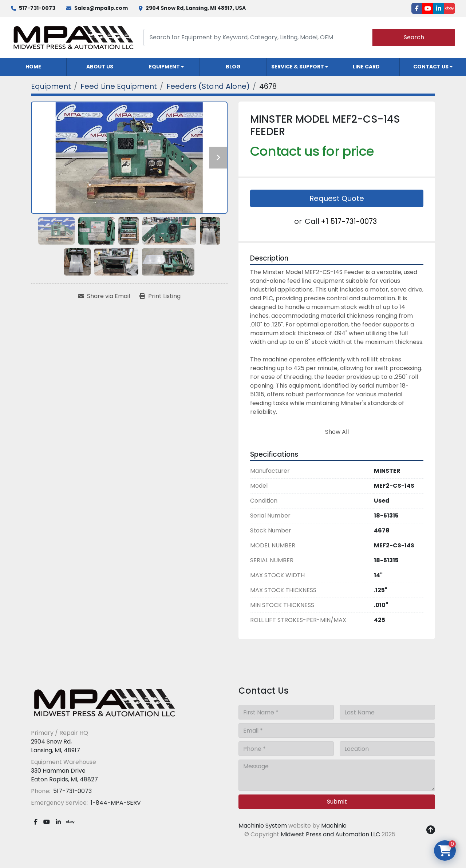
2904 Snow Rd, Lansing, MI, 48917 (56, 746)
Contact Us (431, 67)
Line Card (366, 67)
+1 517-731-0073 (349, 221)
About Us (100, 67)
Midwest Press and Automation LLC (330, 834)
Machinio (334, 826)
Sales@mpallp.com (101, 8)
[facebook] (417, 8)
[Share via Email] (104, 296)
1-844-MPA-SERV (115, 803)
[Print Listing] (160, 296)
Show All (337, 432)
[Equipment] (51, 86)
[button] (166, 67)
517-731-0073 (37, 8)
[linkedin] (439, 8)
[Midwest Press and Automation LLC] (104, 703)
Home (33, 67)
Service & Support (298, 67)
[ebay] (450, 8)
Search (414, 37)
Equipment (164, 67)
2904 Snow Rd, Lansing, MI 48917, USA (196, 8)
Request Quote (337, 198)
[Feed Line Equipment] (119, 86)
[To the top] (431, 830)
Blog (233, 67)
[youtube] (428, 8)
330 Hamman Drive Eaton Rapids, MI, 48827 (64, 775)
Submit (337, 802)
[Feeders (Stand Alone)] (208, 86)
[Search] (258, 37)
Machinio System (263, 826)
